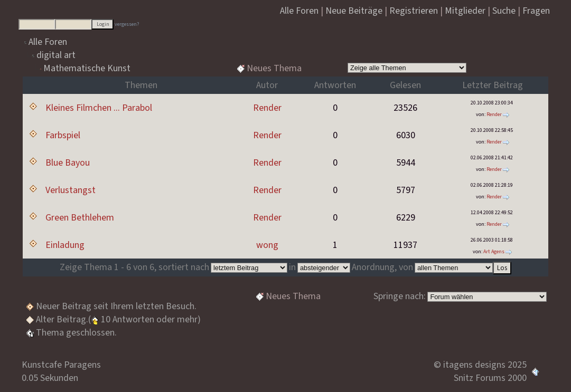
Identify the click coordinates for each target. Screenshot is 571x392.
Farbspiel (63, 135)
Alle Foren (48, 42)
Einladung (65, 245)
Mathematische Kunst (87, 68)
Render (267, 108)
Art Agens (494, 252)
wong (267, 245)
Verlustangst (71, 190)
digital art (56, 55)
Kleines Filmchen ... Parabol (99, 108)
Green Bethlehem (80, 218)
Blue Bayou (68, 163)
